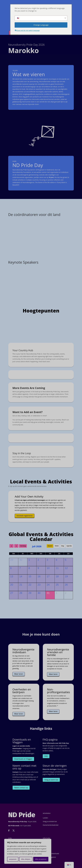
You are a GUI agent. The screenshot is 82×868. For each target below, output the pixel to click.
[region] (28, 851)
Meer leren (19, 674)
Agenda (69, 546)
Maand (50, 546)
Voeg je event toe (51, 780)
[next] (16, 546)
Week (57, 546)
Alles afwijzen (26, 859)
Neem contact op (21, 788)
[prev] (11, 546)
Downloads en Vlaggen (23, 759)
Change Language (41, 25)
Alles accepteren (41, 859)
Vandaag (23, 546)
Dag (63, 546)
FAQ (46, 756)
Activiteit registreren (25, 516)
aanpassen (13, 859)
